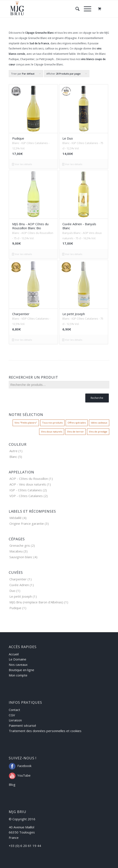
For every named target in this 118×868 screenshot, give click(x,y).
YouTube (24, 775)
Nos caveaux (18, 665)
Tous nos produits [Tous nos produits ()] (52, 423)
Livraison (15, 720)
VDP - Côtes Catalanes (26, 496)
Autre (13, 451)
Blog (12, 784)
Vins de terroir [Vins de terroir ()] (75, 432)
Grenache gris (20, 545)
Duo (12, 591)
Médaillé (15, 518)
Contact (14, 710)
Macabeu (16, 551)
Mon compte (18, 675)
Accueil (14, 654)
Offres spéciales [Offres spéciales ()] (77, 423)
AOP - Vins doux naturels (28, 484)
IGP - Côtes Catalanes (26, 490)
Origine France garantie (27, 523)
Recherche (97, 398)
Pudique (15, 608)
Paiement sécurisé (22, 725)
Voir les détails (22, 164)
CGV (12, 715)
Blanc (13, 457)
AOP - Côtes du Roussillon (29, 479)
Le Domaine (18, 659)
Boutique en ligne (21, 670)
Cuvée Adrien (19, 585)
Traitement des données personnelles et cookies (45, 731)
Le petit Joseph (21, 596)
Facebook (24, 766)
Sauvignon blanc (21, 557)
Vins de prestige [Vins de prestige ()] (98, 432)
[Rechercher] (75, 9)
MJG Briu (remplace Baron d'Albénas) (36, 602)
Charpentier (18, 579)
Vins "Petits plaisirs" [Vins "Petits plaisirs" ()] (26, 423)
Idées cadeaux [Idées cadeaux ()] (99, 423)
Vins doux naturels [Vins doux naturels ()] (52, 432)
